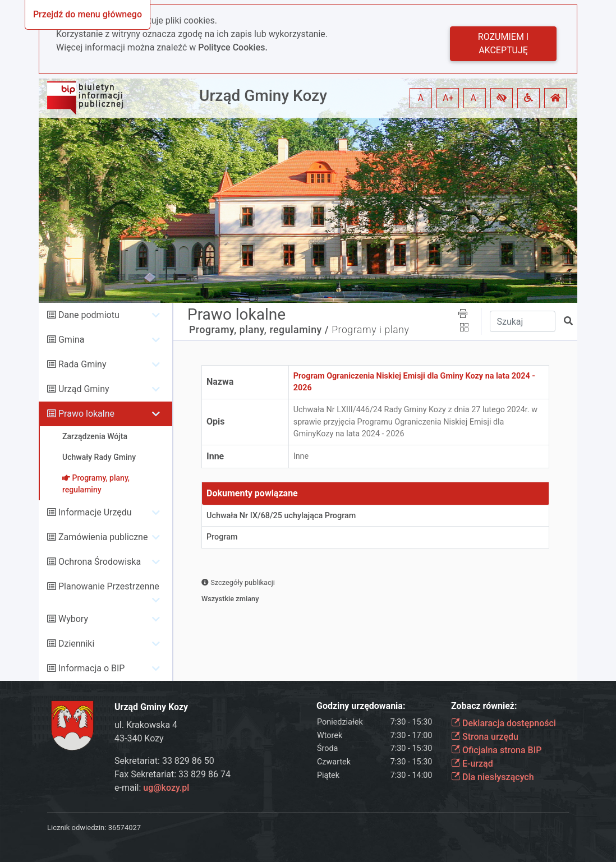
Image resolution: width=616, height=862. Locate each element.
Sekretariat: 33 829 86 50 (164, 761)
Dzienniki (76, 644)
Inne (215, 456)
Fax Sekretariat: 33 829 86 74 (173, 774)
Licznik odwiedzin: (77, 828)
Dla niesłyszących (493, 777)
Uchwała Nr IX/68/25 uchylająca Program (281, 516)
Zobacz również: (484, 706)
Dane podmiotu (89, 315)
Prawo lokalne (86, 414)
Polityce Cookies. (233, 47)
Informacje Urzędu (95, 512)
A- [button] (475, 98)
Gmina (71, 340)
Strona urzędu (485, 737)
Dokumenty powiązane (252, 493)
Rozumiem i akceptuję (503, 43)
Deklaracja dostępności (504, 723)
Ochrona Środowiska (100, 562)
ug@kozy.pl (166, 788)
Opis (215, 421)
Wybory (73, 619)
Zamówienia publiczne (103, 537)
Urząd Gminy (84, 389)
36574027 (125, 828)
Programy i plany (370, 330)
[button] (502, 98)
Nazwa (220, 382)
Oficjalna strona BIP (496, 750)
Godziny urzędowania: (361, 706)
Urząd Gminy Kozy (263, 96)
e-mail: (152, 788)
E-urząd (472, 764)
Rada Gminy (82, 364)
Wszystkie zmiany (230, 599)
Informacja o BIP (91, 668)
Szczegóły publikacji (238, 582)
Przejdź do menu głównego (88, 14)
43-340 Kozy (139, 738)
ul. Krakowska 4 (146, 725)
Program (222, 537)
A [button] (421, 98)
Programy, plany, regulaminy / (259, 330)
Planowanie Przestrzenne (109, 586)
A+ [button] (448, 98)
